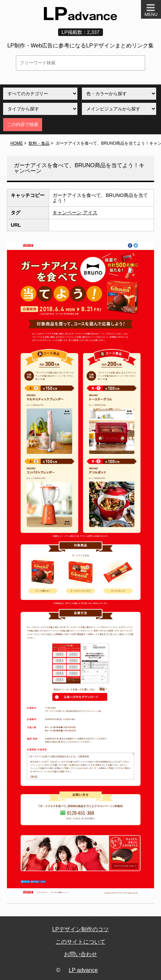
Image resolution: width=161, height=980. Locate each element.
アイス (90, 213)
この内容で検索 (23, 124)
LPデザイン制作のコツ (80, 929)
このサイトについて (80, 942)
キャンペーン (67, 213)
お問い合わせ (80, 954)
